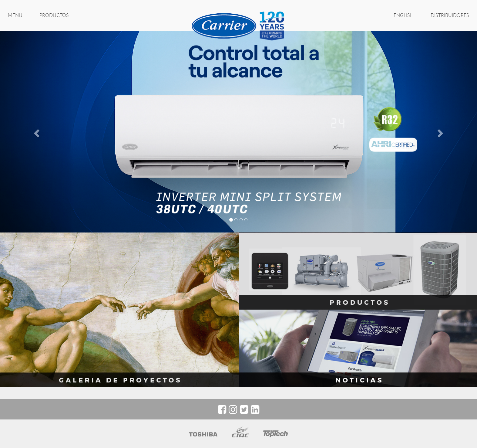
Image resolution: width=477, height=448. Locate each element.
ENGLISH (404, 15)
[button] (36, 131)
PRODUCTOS (54, 15)
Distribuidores (450, 15)
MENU (15, 15)
